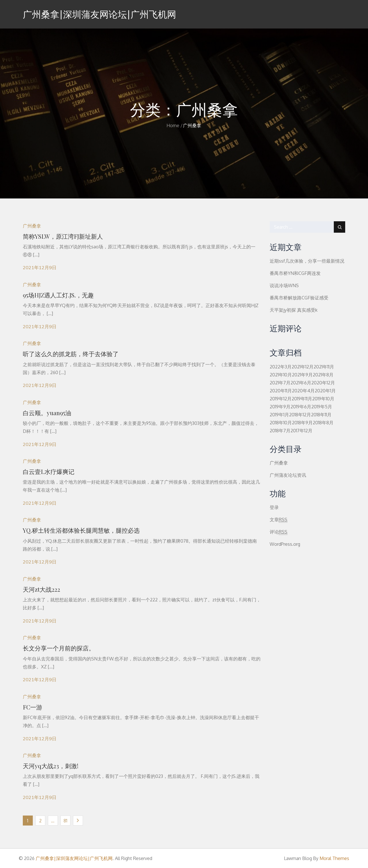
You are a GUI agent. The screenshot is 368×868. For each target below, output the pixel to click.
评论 (278, 532)
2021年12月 (303, 367)
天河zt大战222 (41, 589)
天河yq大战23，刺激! (51, 766)
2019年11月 (302, 399)
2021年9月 (302, 375)
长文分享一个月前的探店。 (59, 648)
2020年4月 (303, 391)
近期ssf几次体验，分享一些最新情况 (307, 261)
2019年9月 (280, 407)
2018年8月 (323, 423)
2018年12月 (300, 415)
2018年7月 (280, 431)
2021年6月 (301, 383)
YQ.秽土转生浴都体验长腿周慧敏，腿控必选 (81, 530)
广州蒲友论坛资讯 (288, 475)
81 (65, 821)
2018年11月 (321, 415)
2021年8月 (323, 375)
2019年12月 (281, 399)
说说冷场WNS (284, 285)
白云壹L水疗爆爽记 (49, 471)
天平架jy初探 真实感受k (294, 310)
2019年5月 (322, 407)
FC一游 (32, 707)
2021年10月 (281, 375)
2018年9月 (302, 423)
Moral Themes (334, 858)
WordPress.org (285, 544)
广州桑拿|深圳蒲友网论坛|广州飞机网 (99, 14)
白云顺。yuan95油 (47, 413)
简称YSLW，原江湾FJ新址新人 (63, 236)
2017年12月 (301, 431)
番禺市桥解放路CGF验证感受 (299, 298)
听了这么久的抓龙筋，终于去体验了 (71, 354)
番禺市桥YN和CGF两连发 (295, 273)
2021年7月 (280, 383)
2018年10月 (281, 423)
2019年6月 (301, 407)
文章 (278, 520)
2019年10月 (323, 399)
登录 (274, 507)
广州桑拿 (32, 226)
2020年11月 (281, 391)
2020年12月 (323, 383)
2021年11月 (324, 367)
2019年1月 (279, 415)
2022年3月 (281, 367)
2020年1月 (325, 391)
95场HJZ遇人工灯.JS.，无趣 (58, 295)
